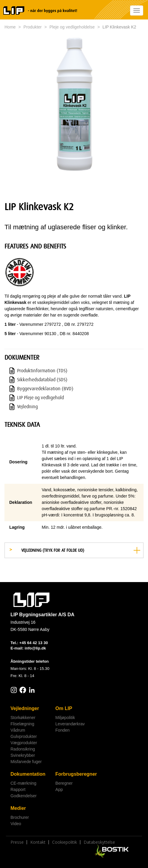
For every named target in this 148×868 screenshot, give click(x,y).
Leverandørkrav (70, 724)
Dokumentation (28, 774)
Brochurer (20, 817)
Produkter (33, 27)
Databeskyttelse (99, 842)
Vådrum (18, 730)
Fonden (62, 730)
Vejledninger (25, 708)
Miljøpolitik (65, 718)
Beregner (64, 783)
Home (10, 27)
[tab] (74, 550)
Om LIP (64, 708)
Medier (18, 808)
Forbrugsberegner (76, 774)
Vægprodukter (24, 743)
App (59, 789)
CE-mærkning (23, 783)
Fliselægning (22, 724)
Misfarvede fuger (26, 762)
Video (16, 824)
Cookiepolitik (65, 842)
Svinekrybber (23, 755)
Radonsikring (23, 749)
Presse (17, 842)
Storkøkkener (23, 718)
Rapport (18, 789)
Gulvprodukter (24, 736)
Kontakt (38, 842)
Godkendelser (24, 796)
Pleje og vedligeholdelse (72, 27)
